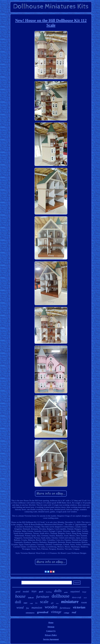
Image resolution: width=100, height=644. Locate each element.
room (84, 602)
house (20, 596)
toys (34, 591)
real (74, 612)
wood (20, 607)
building (49, 592)
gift (52, 603)
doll (18, 602)
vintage (56, 612)
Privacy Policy (51, 635)
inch (85, 598)
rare (26, 603)
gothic (66, 592)
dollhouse (61, 596)
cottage (67, 613)
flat (28, 608)
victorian (79, 607)
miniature (70, 602)
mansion (37, 608)
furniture (43, 597)
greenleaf (43, 612)
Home (51, 623)
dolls (58, 591)
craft (31, 603)
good (18, 592)
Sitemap (51, 627)
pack (41, 592)
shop (57, 603)
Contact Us (51, 631)
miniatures (30, 613)
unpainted (75, 592)
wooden (51, 607)
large (84, 592)
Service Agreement (51, 639)
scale (44, 602)
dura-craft (77, 597)
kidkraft (31, 598)
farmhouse (65, 608)
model (26, 591)
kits (36, 603)
